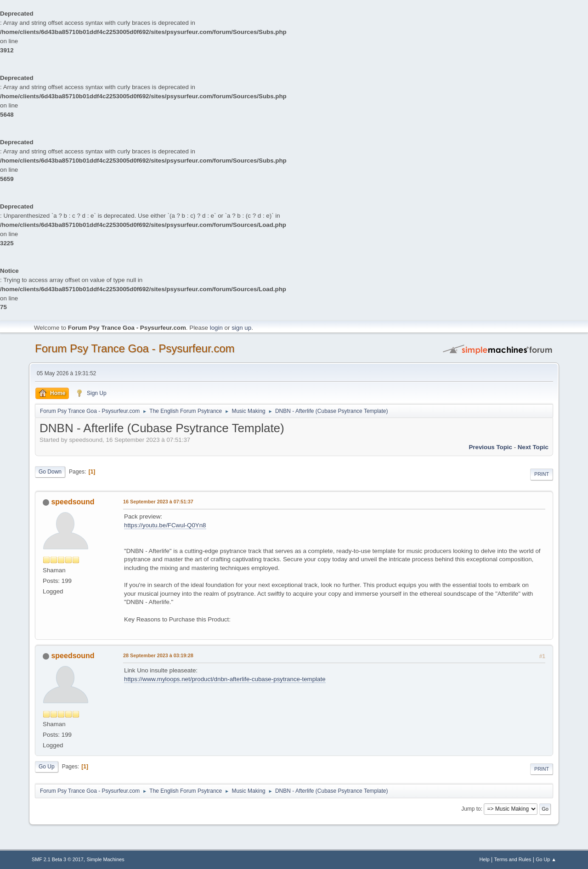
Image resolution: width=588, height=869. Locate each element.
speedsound (73, 502)
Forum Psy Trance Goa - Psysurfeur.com (135, 348)
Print (542, 474)
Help (485, 859)
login (216, 328)
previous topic (490, 447)
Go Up (47, 767)
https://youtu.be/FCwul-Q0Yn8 (165, 525)
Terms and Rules (513, 859)
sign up (241, 328)
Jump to (471, 809)
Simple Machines (106, 859)
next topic (533, 447)
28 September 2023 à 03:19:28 (158, 655)
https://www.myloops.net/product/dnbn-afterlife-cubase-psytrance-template (225, 679)
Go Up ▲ (546, 859)
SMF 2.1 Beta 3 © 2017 (58, 859)
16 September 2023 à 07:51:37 (158, 502)
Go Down (50, 472)
